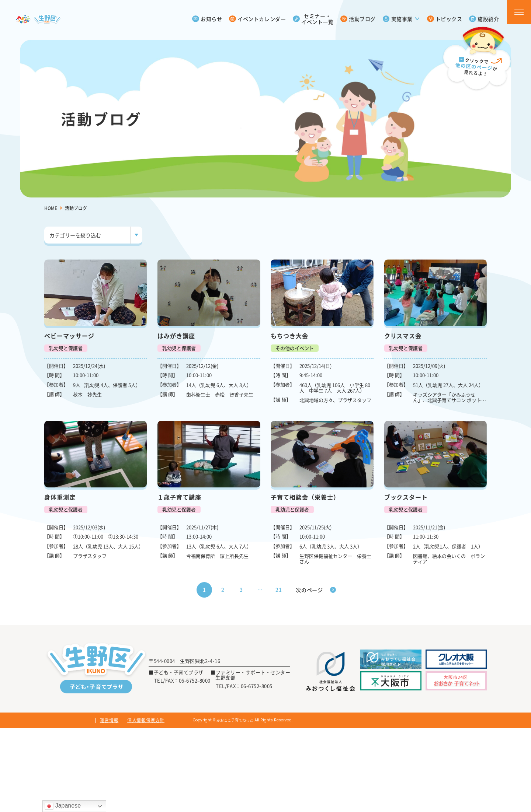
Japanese (63, 806)
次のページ (309, 590)
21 (279, 589)
